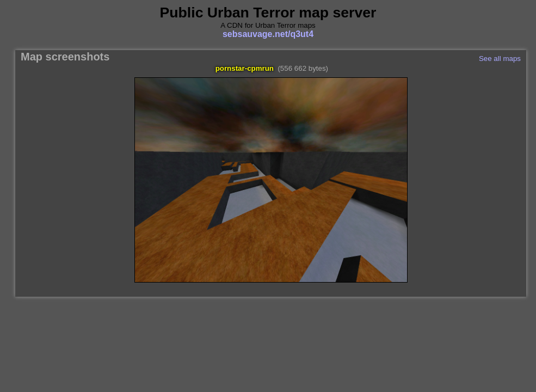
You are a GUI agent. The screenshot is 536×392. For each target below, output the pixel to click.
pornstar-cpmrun (245, 68)
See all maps (500, 59)
